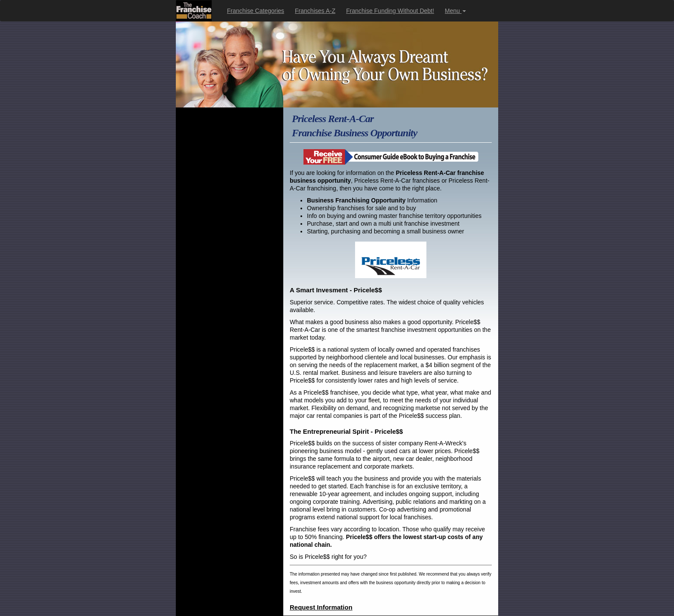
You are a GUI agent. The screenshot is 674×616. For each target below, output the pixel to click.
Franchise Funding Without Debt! (390, 11)
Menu (455, 11)
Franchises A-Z (315, 11)
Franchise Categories (256, 11)
